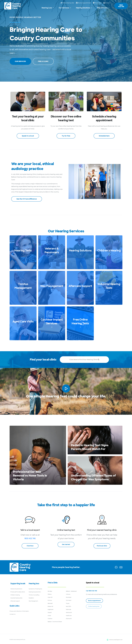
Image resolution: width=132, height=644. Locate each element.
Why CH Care (103, 8)
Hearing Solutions (84, 8)
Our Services (65, 8)
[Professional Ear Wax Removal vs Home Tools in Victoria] (38, 455)
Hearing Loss (48, 8)
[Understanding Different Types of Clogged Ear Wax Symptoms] (95, 470)
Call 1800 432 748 (91, 591)
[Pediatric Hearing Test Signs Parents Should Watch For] (95, 440)
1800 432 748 (30, 538)
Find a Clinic (53, 583)
